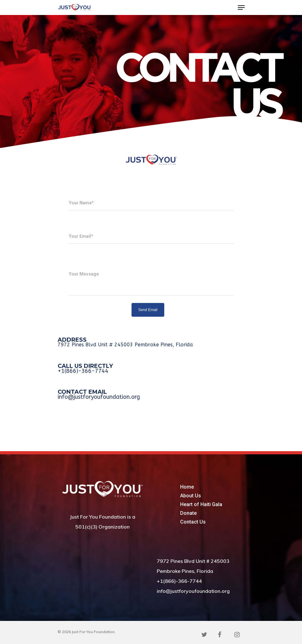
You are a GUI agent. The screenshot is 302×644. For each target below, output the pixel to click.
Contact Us (193, 522)
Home (187, 487)
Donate (188, 513)
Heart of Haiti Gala (201, 504)
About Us (191, 496)
